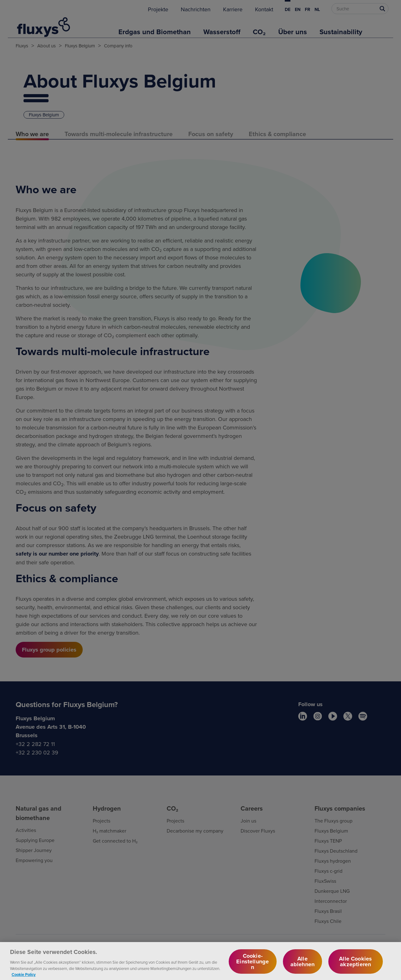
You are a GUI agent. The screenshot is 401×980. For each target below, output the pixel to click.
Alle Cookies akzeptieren (355, 964)
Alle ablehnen (302, 964)
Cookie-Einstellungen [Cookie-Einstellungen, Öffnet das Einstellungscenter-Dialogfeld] (253, 964)
